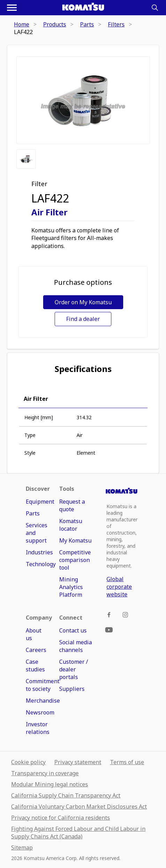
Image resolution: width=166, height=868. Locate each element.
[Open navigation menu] (12, 8)
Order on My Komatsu (83, 302)
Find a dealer (83, 319)
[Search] (155, 8)
